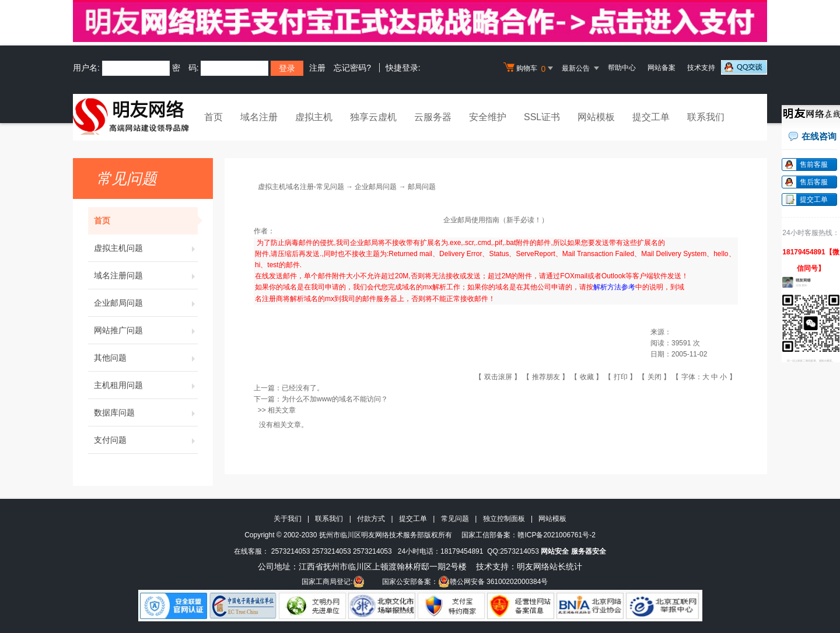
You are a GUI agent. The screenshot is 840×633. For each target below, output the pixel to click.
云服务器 (433, 117)
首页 (213, 117)
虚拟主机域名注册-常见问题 (301, 187)
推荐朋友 (546, 377)
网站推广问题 (146, 330)
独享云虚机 (373, 117)
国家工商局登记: (333, 582)
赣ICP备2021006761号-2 (556, 535)
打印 (621, 377)
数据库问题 (146, 412)
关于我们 (288, 519)
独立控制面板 (504, 519)
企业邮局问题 (146, 303)
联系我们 (706, 117)
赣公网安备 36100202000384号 (493, 582)
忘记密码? (352, 68)
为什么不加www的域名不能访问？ (335, 399)
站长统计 (566, 566)
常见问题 (455, 519)
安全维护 (488, 117)
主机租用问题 (146, 385)
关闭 (654, 377)
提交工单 (651, 117)
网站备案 (661, 68)
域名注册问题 (146, 275)
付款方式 (371, 519)
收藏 (587, 377)
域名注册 (259, 117)
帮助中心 (622, 68)
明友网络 (533, 566)
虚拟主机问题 (146, 248)
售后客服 (814, 182)
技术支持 (701, 68)
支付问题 (146, 440)
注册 (317, 68)
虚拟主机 (314, 117)
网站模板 (596, 117)
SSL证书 (542, 117)
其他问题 (146, 358)
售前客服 (814, 165)
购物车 (530, 68)
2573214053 (291, 551)
